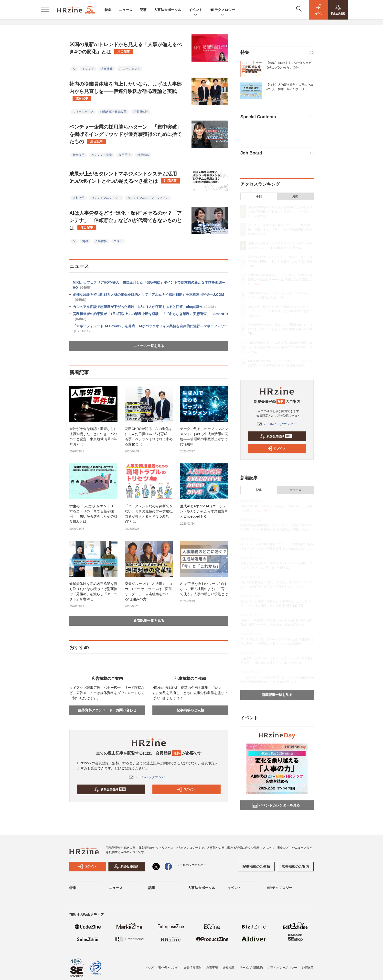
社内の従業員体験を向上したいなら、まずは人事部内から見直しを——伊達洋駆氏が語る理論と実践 (126, 91)
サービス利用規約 (251, 968)
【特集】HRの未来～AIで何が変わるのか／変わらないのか (289, 65)
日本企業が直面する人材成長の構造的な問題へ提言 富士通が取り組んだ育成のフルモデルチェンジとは (280, 347)
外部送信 (308, 968)
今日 (259, 196)
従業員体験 (141, 112)
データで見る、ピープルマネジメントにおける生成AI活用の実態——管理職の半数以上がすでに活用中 (204, 436)
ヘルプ (149, 968)
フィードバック (83, 112)
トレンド (88, 69)
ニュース (126, 10)
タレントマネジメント (106, 198)
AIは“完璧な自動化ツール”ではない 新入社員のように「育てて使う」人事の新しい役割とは (204, 589)
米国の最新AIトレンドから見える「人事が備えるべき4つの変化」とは (126, 48)
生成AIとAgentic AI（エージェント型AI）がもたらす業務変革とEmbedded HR (204, 511)
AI (74, 69)
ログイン (186, 789)
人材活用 (79, 198)
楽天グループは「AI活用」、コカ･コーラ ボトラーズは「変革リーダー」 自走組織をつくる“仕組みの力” (149, 591)
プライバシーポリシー (282, 968)
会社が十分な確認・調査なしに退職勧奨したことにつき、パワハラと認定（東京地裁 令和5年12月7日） (93, 436)
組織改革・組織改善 (113, 112)
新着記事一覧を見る (149, 621)
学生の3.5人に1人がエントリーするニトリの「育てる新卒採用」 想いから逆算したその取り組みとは (93, 514)
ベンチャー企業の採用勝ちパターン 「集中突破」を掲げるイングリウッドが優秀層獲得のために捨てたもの (126, 134)
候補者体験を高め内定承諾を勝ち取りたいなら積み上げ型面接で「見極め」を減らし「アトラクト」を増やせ (93, 591)
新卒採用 (79, 155)
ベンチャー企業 (102, 155)
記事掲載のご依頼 (190, 710)
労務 (85, 241)
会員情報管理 (192, 968)
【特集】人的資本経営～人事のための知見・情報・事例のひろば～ (290, 87)
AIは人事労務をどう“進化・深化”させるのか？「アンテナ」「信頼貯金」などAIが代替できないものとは (126, 220)
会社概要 (229, 968)
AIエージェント (130, 69)
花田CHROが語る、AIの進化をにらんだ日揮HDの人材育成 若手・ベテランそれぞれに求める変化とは (149, 436)
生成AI (118, 241)
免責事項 (212, 968)
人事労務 (101, 241)
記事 (143, 10)
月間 (295, 196)
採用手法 (125, 155)
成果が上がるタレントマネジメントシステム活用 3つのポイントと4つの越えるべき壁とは (126, 177)
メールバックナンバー (149, 777)
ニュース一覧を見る (149, 346)
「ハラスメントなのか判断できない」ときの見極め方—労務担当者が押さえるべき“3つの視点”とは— (149, 514)
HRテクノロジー (222, 10)
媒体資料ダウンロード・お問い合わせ (107, 710)
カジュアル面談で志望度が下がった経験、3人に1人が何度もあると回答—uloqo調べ (145, 307)
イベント (195, 10)
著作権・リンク (169, 968)
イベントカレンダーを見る (276, 805)
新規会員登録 (110, 789)
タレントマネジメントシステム (148, 198)
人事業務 (107, 69)
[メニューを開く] (45, 10)
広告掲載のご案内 (295, 867)
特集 (108, 10)
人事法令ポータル (168, 10)
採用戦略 (143, 155)
